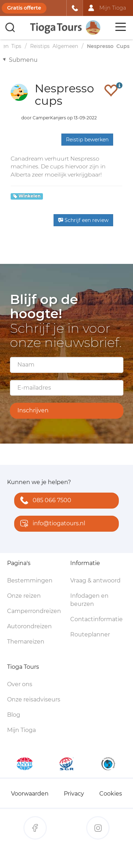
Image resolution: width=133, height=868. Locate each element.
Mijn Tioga (21, 730)
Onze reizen (24, 596)
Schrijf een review (83, 220)
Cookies (111, 794)
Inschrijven (33, 410)
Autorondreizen (29, 626)
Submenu (23, 60)
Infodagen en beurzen (89, 600)
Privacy (74, 794)
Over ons (20, 684)
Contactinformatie (96, 619)
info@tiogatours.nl (51, 524)
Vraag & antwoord (95, 581)
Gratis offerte (24, 8)
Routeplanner (90, 634)
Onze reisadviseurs (34, 699)
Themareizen (26, 642)
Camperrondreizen (34, 611)
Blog (14, 715)
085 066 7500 (44, 501)
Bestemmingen (30, 581)
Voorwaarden (30, 794)
